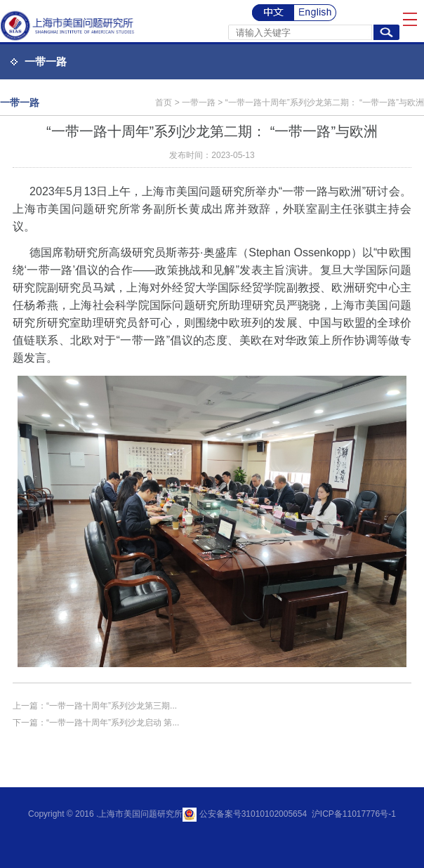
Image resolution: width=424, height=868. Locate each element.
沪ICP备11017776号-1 (352, 814)
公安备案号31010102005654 (252, 814)
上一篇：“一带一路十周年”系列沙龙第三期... (95, 706)
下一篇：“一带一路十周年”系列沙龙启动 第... (96, 723)
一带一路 (46, 61)
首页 (164, 103)
